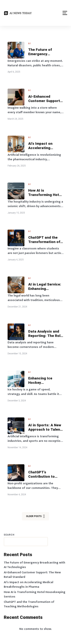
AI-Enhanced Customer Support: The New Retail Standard (45, 99)
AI (30, 43)
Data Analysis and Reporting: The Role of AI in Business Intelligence (45, 334)
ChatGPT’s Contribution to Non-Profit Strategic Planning (44, 474)
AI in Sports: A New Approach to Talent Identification (45, 427)
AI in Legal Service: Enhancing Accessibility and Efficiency (45, 287)
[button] (65, 13)
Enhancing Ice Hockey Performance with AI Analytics (44, 381)
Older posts (35, 516)
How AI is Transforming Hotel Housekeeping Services (45, 193)
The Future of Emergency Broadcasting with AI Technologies (44, 52)
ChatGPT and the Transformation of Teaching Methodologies (44, 240)
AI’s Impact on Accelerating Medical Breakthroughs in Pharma (43, 146)
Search (9, 535)
